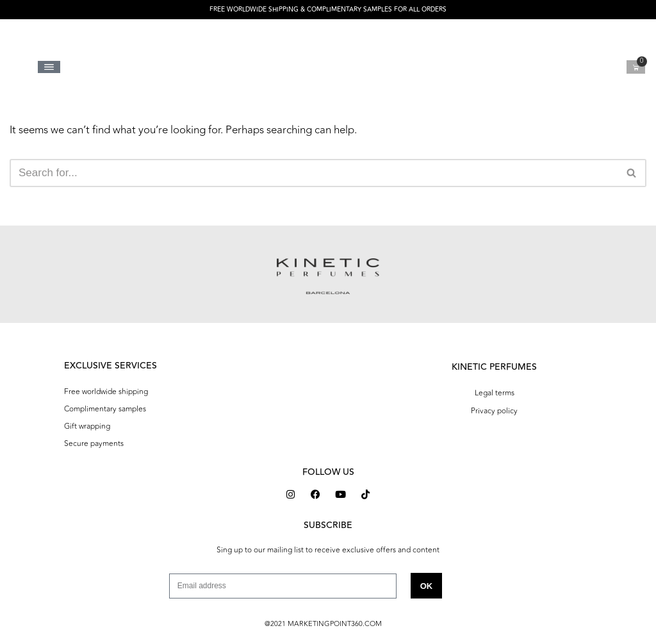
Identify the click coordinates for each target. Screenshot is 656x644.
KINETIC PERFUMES (494, 367)
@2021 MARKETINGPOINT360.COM (323, 624)
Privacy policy (494, 411)
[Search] (314, 173)
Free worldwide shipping (106, 392)
